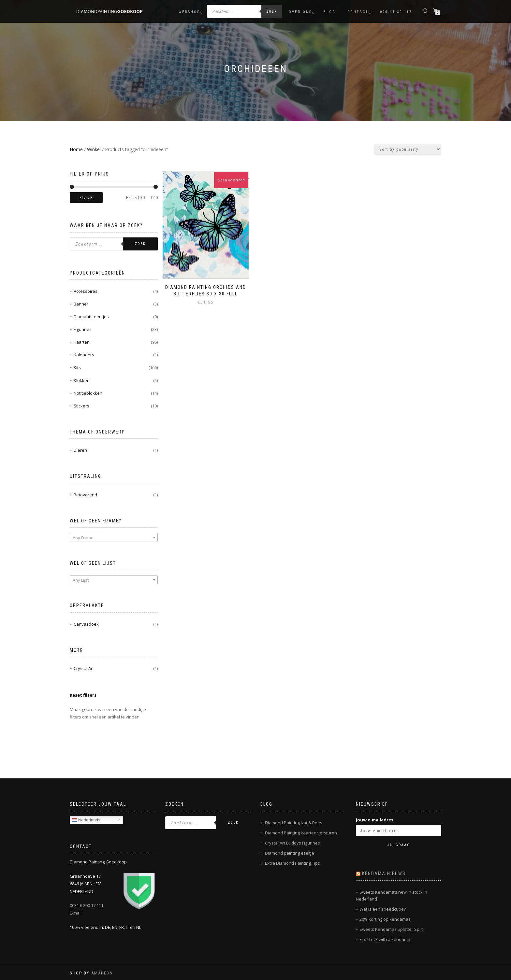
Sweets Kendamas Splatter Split (391, 929)
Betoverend (85, 495)
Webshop (189, 12)
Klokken (82, 380)
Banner (81, 304)
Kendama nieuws (384, 873)
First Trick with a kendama (385, 939)
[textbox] (114, 538)
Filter (86, 198)
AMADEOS (102, 973)
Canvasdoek (86, 624)
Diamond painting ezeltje (290, 853)
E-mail (76, 913)
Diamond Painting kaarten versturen (301, 833)
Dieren (80, 450)
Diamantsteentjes (91, 317)
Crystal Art (84, 668)
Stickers (81, 406)
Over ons (300, 12)
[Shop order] (408, 149)
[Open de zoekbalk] (426, 11)
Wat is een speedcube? (383, 909)
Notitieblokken (88, 393)
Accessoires (86, 291)
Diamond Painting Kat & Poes (294, 823)
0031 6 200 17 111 (87, 905)
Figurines (83, 329)
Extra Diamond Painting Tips (292, 863)
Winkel (94, 149)
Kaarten (82, 342)
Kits (77, 367)
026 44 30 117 (396, 12)
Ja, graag (399, 845)
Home (76, 149)
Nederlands (86, 820)
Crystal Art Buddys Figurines (292, 843)
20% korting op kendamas (385, 919)
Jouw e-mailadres (375, 820)
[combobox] (114, 537)
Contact (358, 12)
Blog (330, 12)
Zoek (272, 12)
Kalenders (84, 355)
